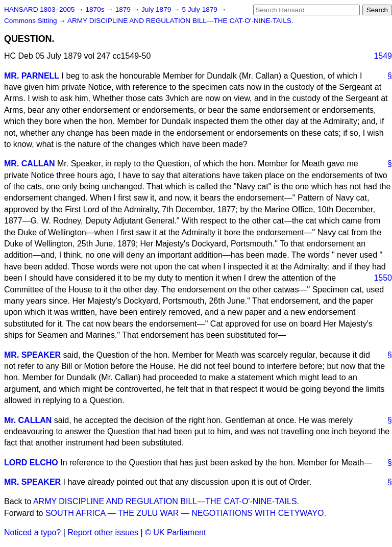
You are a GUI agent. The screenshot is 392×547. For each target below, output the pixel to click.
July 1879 (157, 9)
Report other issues (103, 532)
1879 (124, 9)
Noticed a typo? (32, 532)
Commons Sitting (31, 21)
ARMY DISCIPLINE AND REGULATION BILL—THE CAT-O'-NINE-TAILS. (180, 21)
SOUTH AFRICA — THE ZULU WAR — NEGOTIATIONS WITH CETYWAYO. (186, 513)
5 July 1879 (200, 9)
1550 (383, 278)
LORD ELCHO (31, 463)
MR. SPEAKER (32, 355)
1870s (96, 9)
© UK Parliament (175, 532)
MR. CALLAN (30, 164)
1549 (383, 56)
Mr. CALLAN (28, 420)
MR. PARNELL (32, 76)
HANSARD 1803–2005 (39, 9)
